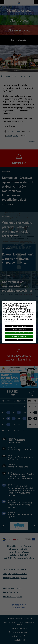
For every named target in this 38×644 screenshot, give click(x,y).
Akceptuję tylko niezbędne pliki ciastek (19, 333)
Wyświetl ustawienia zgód (19, 330)
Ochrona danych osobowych (19, 326)
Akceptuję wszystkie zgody (19, 336)
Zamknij (19, 340)
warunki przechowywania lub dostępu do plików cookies (17, 310)
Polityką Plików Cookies (11, 307)
